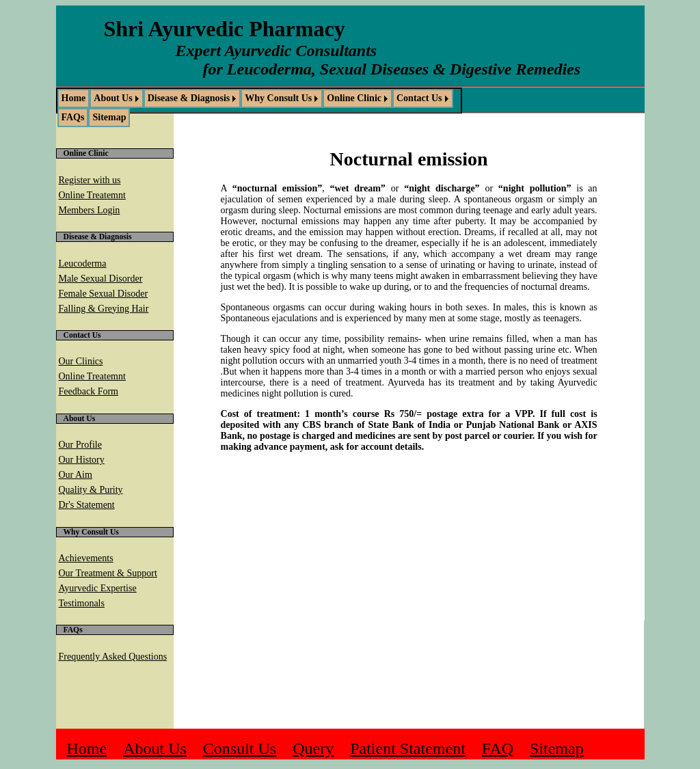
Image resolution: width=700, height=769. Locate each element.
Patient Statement (408, 748)
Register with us (90, 180)
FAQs (73, 117)
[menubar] (259, 108)
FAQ (498, 748)
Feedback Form (89, 391)
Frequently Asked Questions (113, 657)
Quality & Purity (91, 490)
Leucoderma (83, 264)
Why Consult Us (278, 98)
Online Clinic (354, 98)
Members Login (90, 210)
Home (74, 98)
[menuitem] (74, 98)
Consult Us (240, 748)
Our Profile (80, 445)
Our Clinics (81, 361)
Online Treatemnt (92, 195)
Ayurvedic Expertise (98, 588)
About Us (113, 98)
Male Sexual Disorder (101, 279)
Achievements (86, 558)
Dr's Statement (87, 505)
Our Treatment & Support (108, 573)
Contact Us (419, 98)
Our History (82, 460)
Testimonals (82, 603)
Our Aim (76, 475)
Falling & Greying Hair (104, 309)
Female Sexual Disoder (104, 294)
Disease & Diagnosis (189, 98)
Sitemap (109, 117)
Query (313, 748)
